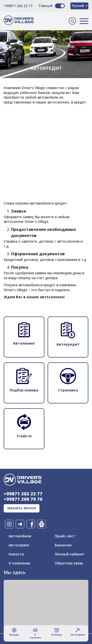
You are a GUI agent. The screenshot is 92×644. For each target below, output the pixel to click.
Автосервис (19, 545)
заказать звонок (22, 508)
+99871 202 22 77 (18, 6)
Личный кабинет (70, 554)
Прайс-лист (65, 536)
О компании (19, 563)
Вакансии (63, 545)
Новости (16, 554)
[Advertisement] (46, 133)
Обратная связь (69, 563)
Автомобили (20, 536)
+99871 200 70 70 (23, 499)
